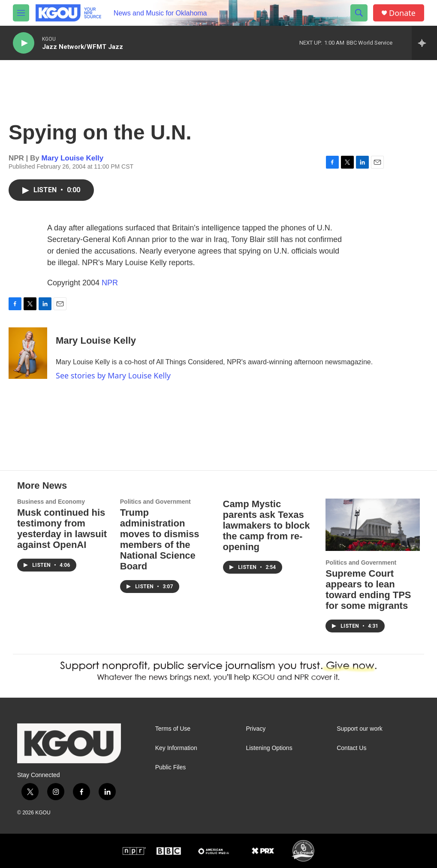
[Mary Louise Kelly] (28, 353)
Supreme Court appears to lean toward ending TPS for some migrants (368, 590)
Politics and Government (155, 502)
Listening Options (269, 748)
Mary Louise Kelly (73, 158)
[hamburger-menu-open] (21, 13)
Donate (402, 13)
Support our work (360, 729)
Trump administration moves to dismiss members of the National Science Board (160, 539)
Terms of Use (173, 729)
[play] (24, 43)
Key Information (176, 748)
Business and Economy (51, 502)
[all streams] (424, 43)
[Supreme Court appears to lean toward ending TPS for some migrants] (373, 525)
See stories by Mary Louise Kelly (113, 375)
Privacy (256, 729)
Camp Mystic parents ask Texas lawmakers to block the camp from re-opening (267, 525)
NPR (110, 283)
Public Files (171, 767)
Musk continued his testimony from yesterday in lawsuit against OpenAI (62, 529)
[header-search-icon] (359, 13)
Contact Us (351, 748)
